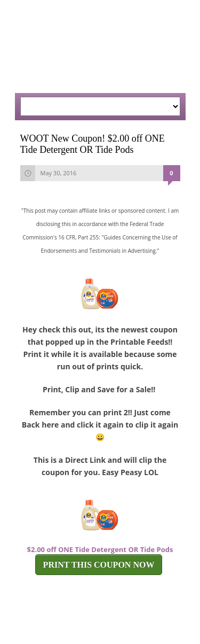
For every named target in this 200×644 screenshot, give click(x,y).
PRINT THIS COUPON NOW (99, 565)
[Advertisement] (90, 53)
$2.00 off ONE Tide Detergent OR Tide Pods (100, 549)
